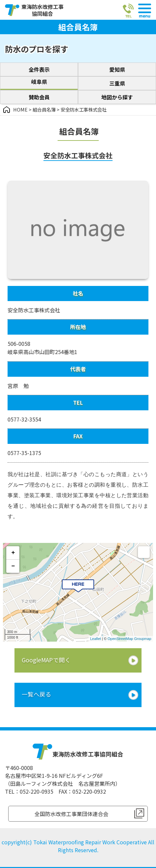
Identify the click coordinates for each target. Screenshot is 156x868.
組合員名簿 (44, 109)
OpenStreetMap (120, 639)
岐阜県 (39, 82)
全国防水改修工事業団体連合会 (71, 814)
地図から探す (117, 97)
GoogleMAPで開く (46, 660)
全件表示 (39, 69)
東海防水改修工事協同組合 (42, 10)
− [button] (13, 566)
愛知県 (117, 69)
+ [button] (13, 553)
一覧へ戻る (37, 694)
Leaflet (96, 639)
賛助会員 (39, 97)
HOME (20, 109)
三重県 (117, 83)
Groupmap (143, 639)
